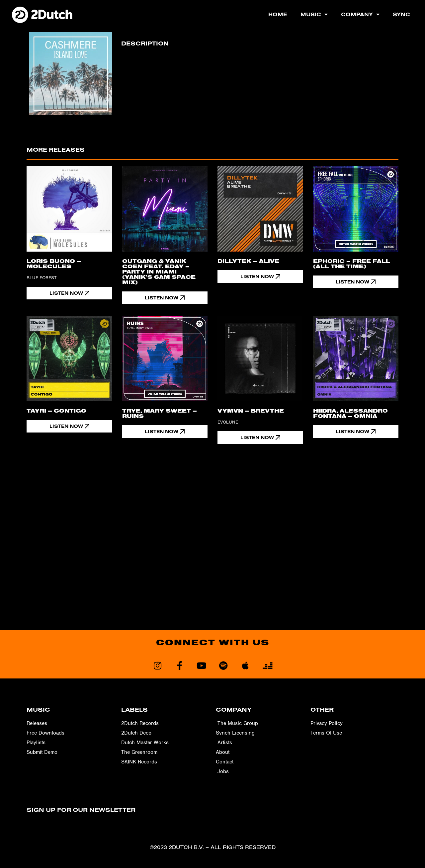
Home (278, 14)
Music (314, 14)
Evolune (228, 422)
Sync (401, 14)
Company (360, 14)
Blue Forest (42, 278)
